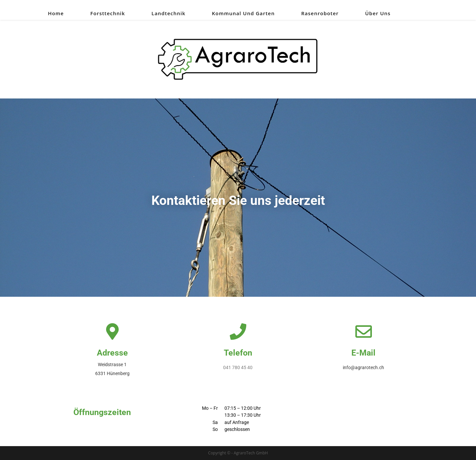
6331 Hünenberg (112, 373)
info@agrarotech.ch (363, 367)
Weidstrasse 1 (112, 364)
